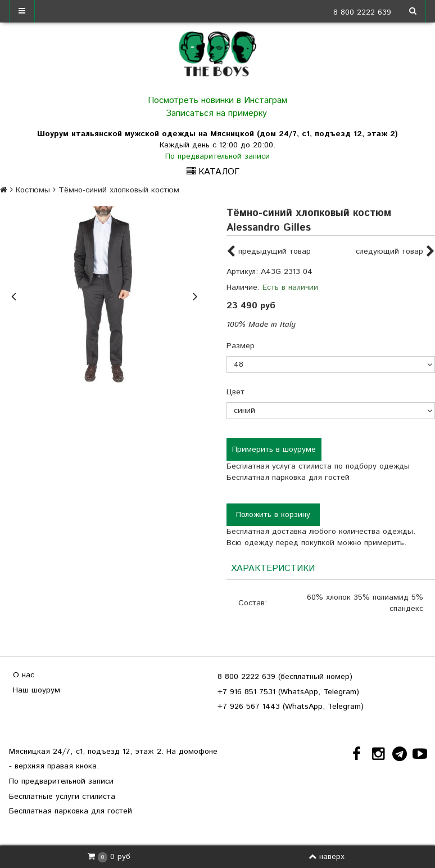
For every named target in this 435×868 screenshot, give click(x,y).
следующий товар (395, 252)
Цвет (235, 392)
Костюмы (33, 190)
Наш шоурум (37, 690)
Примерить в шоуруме (274, 449)
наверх (327, 857)
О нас (24, 675)
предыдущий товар (269, 252)
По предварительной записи (217, 156)
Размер (241, 346)
